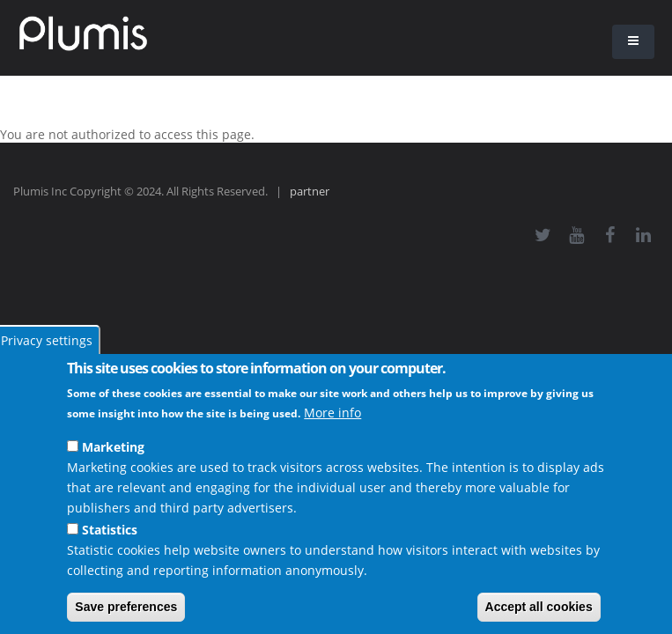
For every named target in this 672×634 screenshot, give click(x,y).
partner (310, 192)
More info (332, 413)
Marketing (113, 447)
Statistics (110, 530)
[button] (633, 42)
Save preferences (126, 607)
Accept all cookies (539, 607)
